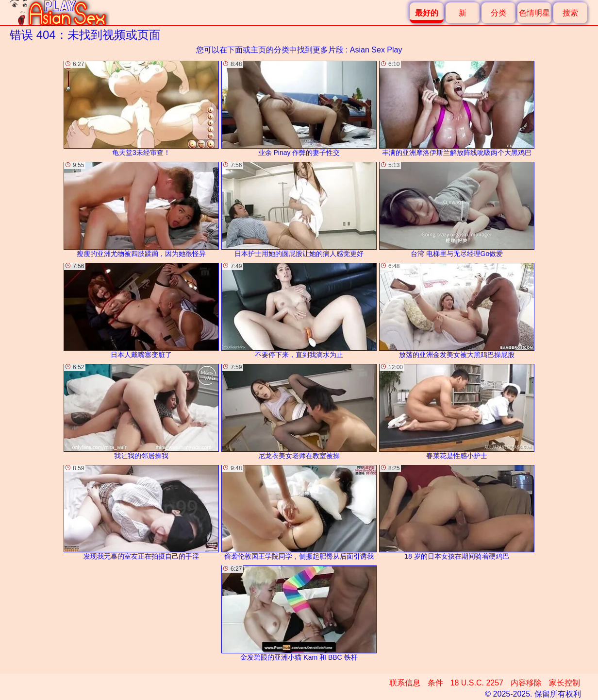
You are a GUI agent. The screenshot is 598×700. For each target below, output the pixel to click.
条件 (435, 683)
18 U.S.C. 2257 (477, 683)
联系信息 (405, 683)
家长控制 (565, 683)
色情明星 (534, 13)
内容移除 (526, 683)
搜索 (570, 13)
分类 (498, 13)
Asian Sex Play (376, 50)
